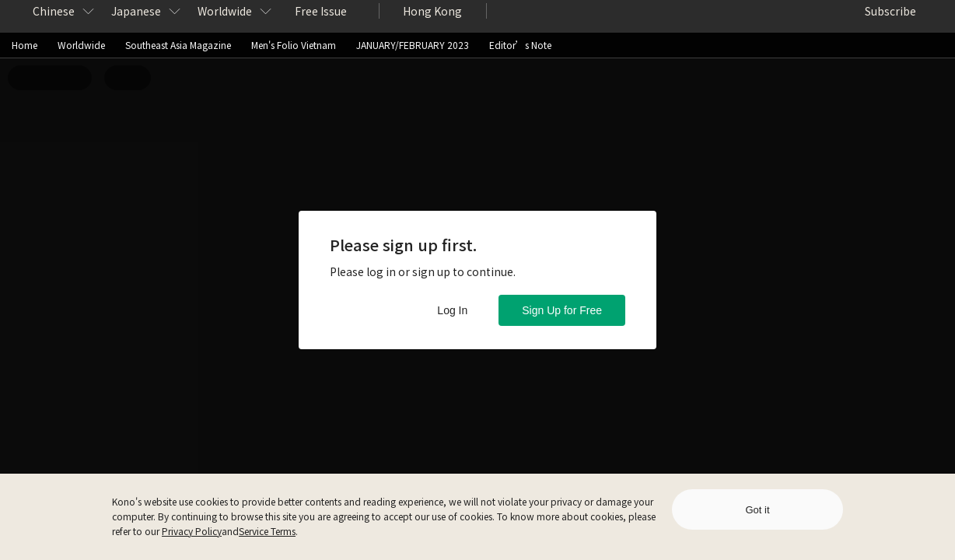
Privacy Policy (192, 531)
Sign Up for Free (562, 310)
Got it (757, 510)
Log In (452, 310)
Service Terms (267, 531)
